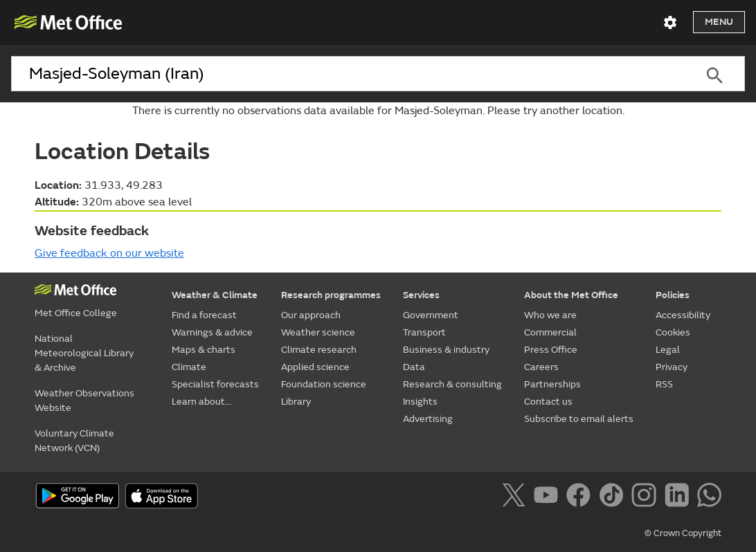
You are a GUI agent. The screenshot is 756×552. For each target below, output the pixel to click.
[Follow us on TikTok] (614, 497)
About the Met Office (571, 295)
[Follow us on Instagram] (646, 497)
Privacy (672, 367)
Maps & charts (204, 350)
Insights (420, 402)
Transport (424, 332)
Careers (541, 367)
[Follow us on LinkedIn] (679, 497)
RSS (664, 384)
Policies (673, 295)
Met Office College (76, 313)
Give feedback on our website (109, 253)
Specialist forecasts (215, 384)
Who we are (550, 315)
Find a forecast (204, 315)
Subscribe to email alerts (579, 419)
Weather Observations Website (84, 401)
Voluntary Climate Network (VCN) (74, 441)
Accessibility (683, 315)
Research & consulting (452, 384)
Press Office (551, 350)
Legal (668, 350)
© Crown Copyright (683, 533)
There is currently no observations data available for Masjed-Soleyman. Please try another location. (378, 111)
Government (431, 315)
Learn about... (201, 402)
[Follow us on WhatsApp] (709, 497)
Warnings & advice (212, 332)
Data (414, 367)
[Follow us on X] (516, 497)
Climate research (319, 350)
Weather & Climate (215, 295)
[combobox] (348, 74)
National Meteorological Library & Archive (84, 353)
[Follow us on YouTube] (549, 497)
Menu (719, 22)
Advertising (428, 419)
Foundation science (324, 384)
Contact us (548, 402)
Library (296, 402)
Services (421, 295)
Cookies (673, 332)
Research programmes (331, 295)
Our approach (311, 315)
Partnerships (552, 384)
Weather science (318, 332)
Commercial (550, 332)
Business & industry (446, 350)
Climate (189, 367)
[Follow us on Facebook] (581, 497)
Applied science (315, 367)
